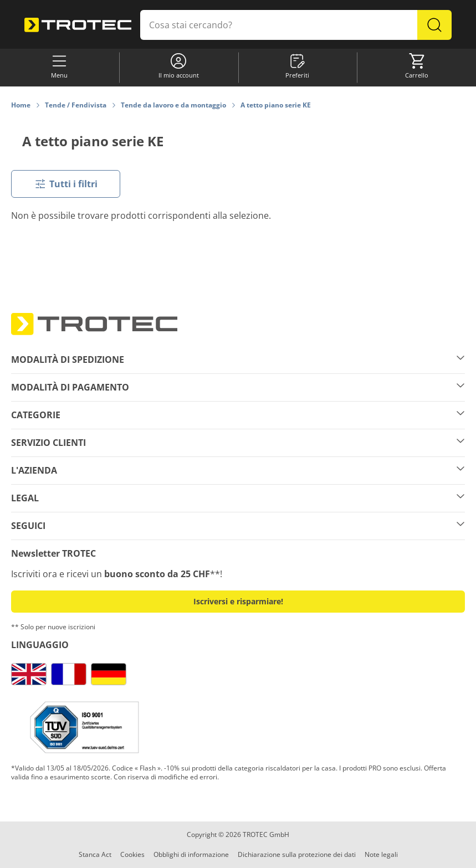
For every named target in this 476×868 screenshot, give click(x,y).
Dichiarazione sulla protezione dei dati (297, 854)
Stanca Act (95, 854)
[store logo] (78, 25)
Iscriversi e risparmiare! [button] (238, 601)
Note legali (381, 854)
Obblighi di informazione (191, 854)
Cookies (132, 854)
